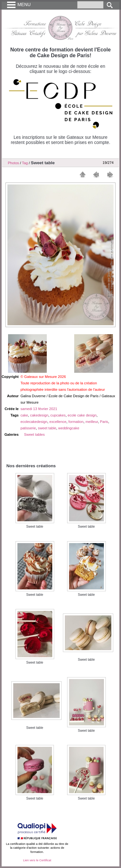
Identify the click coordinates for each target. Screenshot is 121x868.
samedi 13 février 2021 (39, 409)
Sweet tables (35, 434)
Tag (25, 163)
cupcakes (58, 415)
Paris (104, 422)
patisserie (28, 428)
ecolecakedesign (34, 422)
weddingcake (69, 428)
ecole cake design (82, 415)
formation (76, 422)
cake (24, 415)
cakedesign (39, 415)
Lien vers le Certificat (37, 860)
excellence (58, 422)
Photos (13, 163)
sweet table (47, 428)
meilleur (92, 422)
